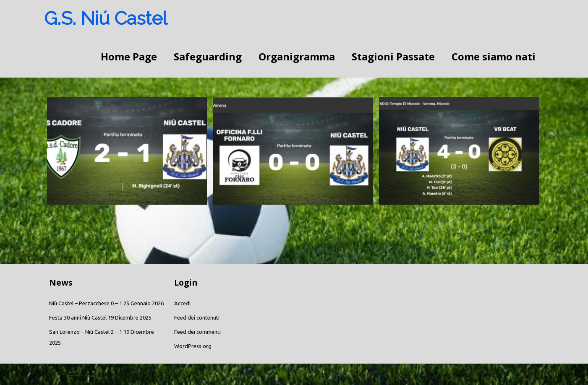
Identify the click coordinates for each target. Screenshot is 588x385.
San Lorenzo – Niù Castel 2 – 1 (86, 332)
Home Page (129, 56)
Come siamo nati (494, 56)
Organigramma (297, 56)
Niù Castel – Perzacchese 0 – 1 (86, 303)
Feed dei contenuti (197, 317)
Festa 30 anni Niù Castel (78, 317)
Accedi (182, 303)
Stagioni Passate (393, 56)
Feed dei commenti (197, 332)
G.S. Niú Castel (106, 18)
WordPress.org (193, 346)
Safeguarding (208, 56)
